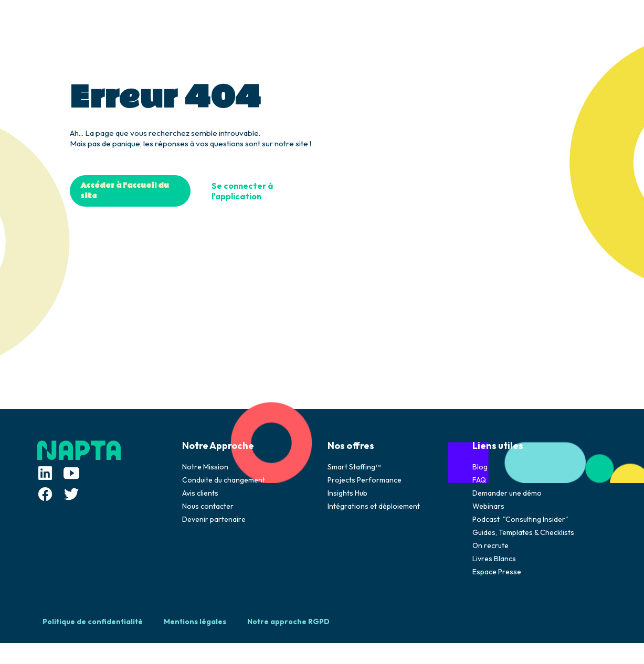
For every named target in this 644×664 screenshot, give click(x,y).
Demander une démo (507, 493)
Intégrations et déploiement (374, 506)
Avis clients (200, 493)
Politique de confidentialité (93, 622)
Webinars (488, 506)
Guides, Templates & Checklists (523, 532)
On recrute (490, 545)
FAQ (479, 480)
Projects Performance (365, 480)
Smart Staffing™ (354, 467)
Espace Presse (497, 572)
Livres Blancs (494, 559)
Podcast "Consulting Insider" (520, 519)
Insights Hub (347, 493)
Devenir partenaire (214, 519)
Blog (480, 467)
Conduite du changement (224, 480)
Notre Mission (205, 467)
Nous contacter (208, 506)
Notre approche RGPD (288, 622)
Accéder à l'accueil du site (125, 191)
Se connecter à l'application (242, 191)
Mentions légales (195, 622)
